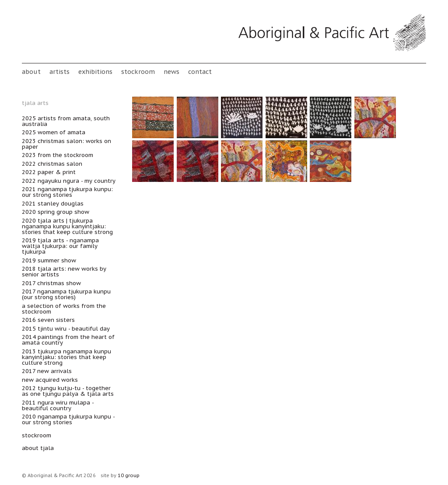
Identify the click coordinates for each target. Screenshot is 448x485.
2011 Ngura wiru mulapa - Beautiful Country (58, 405)
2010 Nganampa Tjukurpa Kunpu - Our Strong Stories (68, 419)
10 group (129, 475)
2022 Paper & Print (49, 172)
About (31, 72)
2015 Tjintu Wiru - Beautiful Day (66, 329)
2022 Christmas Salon (52, 164)
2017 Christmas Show (51, 283)
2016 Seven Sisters (48, 320)
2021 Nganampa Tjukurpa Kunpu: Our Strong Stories (67, 192)
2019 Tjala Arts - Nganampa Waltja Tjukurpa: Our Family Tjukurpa (60, 246)
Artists (59, 72)
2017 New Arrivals (47, 371)
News (171, 72)
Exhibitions (95, 72)
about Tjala (38, 448)
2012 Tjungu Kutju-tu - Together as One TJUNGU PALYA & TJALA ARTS (68, 391)
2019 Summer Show (49, 260)
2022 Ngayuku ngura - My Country (69, 181)
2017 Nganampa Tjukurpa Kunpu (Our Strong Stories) (66, 294)
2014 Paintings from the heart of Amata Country (68, 340)
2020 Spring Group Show (56, 212)
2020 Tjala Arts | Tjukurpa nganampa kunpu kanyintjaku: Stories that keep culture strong (67, 226)
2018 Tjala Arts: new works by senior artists (64, 272)
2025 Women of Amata (54, 132)
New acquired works (50, 380)
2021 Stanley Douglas (53, 204)
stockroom (138, 72)
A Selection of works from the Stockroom (64, 309)
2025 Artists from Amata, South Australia (66, 121)
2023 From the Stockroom (58, 155)
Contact (200, 72)
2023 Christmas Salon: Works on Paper (66, 144)
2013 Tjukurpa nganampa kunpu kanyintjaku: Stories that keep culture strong (66, 357)
